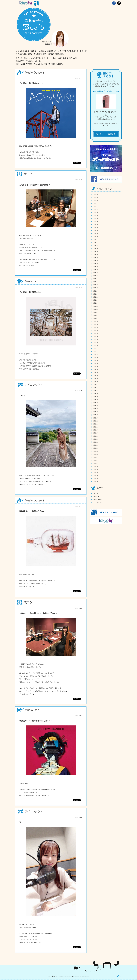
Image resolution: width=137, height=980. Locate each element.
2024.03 (96, 267)
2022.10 (96, 318)
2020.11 (96, 388)
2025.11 (96, 206)
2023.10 (96, 282)
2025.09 (96, 212)
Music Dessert (98, 499)
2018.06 (96, 475)
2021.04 (96, 373)
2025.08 (96, 215)
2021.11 (96, 351)
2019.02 (96, 451)
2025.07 (96, 218)
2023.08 (96, 288)
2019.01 (96, 454)
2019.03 (96, 448)
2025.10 (96, 209)
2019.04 (96, 445)
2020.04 (96, 409)
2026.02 (96, 197)
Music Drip (97, 496)
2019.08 (96, 433)
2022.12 (96, 312)
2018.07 (96, 472)
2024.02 (96, 270)
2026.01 (96, 200)
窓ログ (96, 494)
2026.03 (96, 194)
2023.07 (96, 291)
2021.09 (96, 357)
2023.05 (96, 297)
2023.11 (96, 279)
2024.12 (96, 239)
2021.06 (96, 366)
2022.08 (96, 324)
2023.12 (96, 276)
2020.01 (96, 418)
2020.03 (96, 412)
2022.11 (96, 315)
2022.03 (96, 339)
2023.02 (96, 306)
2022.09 (96, 321)
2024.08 (96, 252)
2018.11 (96, 460)
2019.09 (96, 430)
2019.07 (96, 436)
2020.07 (96, 400)
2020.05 (96, 406)
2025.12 (96, 203)
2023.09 (96, 285)
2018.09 (96, 466)
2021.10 (96, 354)
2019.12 (96, 421)
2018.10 (96, 463)
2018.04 (96, 481)
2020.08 (96, 397)
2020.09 (96, 394)
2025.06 (96, 221)
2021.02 (96, 379)
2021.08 (96, 360)
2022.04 (96, 336)
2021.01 (96, 382)
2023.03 (96, 303)
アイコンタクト (99, 502)
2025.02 (96, 233)
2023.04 (96, 300)
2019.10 (96, 427)
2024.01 (96, 273)
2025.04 (96, 227)
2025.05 (96, 224)
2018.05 (96, 478)
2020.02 (96, 415)
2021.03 (96, 376)
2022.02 (96, 342)
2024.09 (96, 249)
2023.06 (96, 294)
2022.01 (96, 345)
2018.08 (96, 469)
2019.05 (96, 442)
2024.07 (96, 255)
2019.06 (96, 439)
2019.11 (96, 424)
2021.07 (96, 363)
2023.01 (96, 309)
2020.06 (96, 403)
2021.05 (96, 370)
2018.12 (96, 457)
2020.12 (96, 385)
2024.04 (96, 264)
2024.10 (96, 246)
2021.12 (96, 348)
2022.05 (96, 333)
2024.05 (96, 261)
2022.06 (96, 330)
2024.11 (96, 243)
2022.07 (96, 327)
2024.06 (96, 258)
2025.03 (96, 230)
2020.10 (96, 391)
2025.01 (96, 236)
